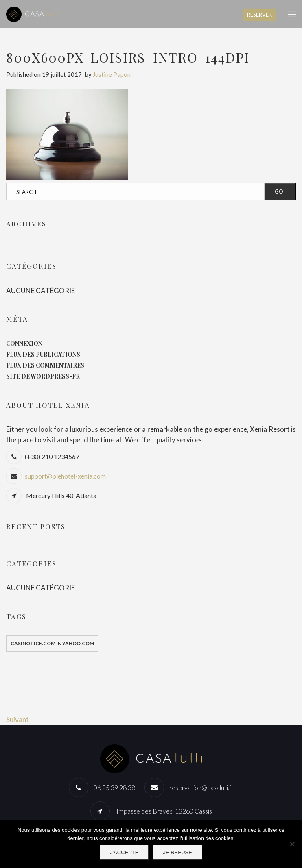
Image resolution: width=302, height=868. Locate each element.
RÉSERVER (259, 15)
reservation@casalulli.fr (201, 787)
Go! (280, 191)
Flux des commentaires (45, 365)
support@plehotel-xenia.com (65, 476)
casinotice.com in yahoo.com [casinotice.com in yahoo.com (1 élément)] (52, 643)
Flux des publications (43, 354)
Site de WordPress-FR (43, 376)
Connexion (24, 343)
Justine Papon (112, 74)
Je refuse (177, 852)
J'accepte (124, 852)
